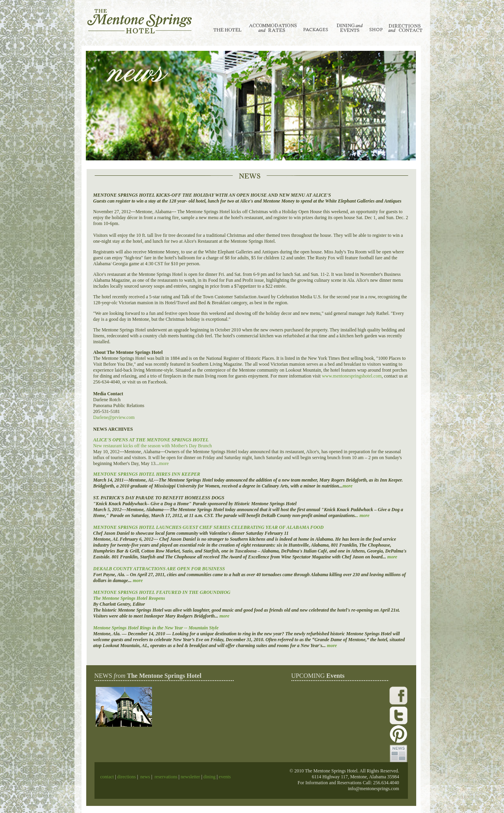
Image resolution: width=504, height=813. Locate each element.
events (225, 777)
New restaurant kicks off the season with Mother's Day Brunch (153, 446)
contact (108, 777)
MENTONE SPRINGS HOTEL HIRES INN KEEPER (147, 474)
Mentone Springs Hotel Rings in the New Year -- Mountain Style (156, 628)
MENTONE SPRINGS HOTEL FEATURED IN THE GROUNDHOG (162, 592)
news (145, 777)
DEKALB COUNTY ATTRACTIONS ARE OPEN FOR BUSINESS (159, 569)
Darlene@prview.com (114, 417)
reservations (166, 777)
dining (209, 777)
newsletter (190, 777)
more (164, 463)
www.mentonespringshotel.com (352, 376)
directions (126, 777)
